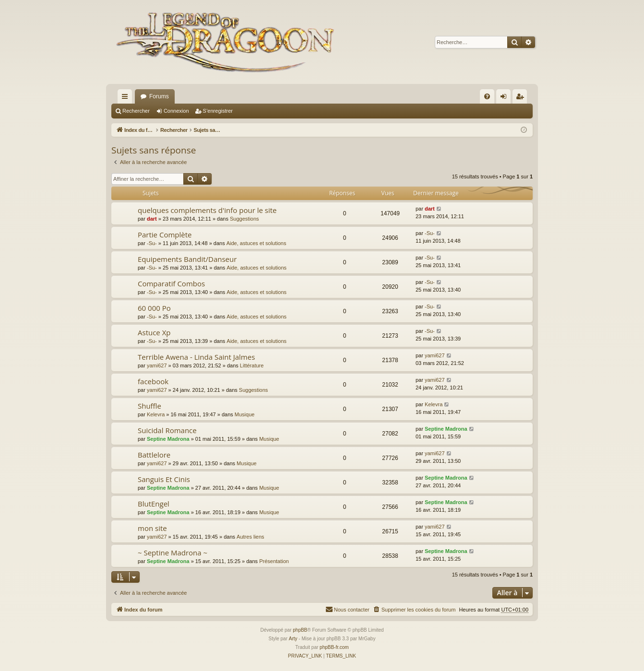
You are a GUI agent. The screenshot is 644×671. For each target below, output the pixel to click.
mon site (152, 528)
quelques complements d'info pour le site (207, 210)
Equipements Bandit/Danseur (187, 259)
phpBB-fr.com (334, 647)
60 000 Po (154, 308)
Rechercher (136, 111)
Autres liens (250, 537)
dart (152, 219)
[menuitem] (487, 96)
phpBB (300, 630)
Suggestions (244, 219)
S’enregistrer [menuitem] (522, 98)
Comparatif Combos (171, 283)
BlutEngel (154, 504)
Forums (159, 96)
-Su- (152, 243)
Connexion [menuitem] (506, 98)
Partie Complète (165, 235)
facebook (153, 381)
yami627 (157, 365)
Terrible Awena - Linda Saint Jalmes (196, 357)
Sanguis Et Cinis (164, 479)
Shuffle (149, 406)
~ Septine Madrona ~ (173, 553)
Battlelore (154, 455)
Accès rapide (127, 98)
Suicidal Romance (167, 430)
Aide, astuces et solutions (256, 243)
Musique (245, 414)
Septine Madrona (168, 439)
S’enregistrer (218, 111)
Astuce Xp (154, 332)
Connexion (176, 111)
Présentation (274, 561)
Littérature (252, 365)
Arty (293, 639)
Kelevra (156, 414)
